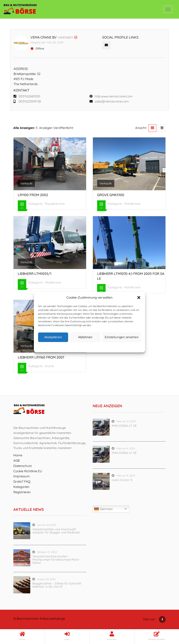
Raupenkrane (55, 204)
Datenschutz (93, 347)
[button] (139, 298)
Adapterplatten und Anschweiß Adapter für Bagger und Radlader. (56, 531)
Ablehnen (85, 337)
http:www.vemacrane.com (114, 96)
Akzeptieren (53, 337)
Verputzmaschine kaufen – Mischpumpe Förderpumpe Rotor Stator (56, 560)
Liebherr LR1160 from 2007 (41, 357)
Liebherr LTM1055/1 (35, 274)
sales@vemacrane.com (112, 101)
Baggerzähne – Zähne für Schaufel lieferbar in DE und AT (57, 585)
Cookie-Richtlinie (73, 347)
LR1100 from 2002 (33, 195)
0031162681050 (29, 96)
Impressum (109, 347)
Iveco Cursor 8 (122, 480)
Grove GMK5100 (111, 195)
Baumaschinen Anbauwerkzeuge (41, 618)
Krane (49, 366)
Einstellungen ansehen (122, 337)
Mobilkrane (132, 204)
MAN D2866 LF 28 (124, 426)
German (103, 509)
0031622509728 (30, 101)
